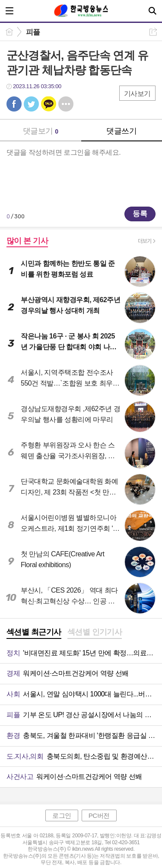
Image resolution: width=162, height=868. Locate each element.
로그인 (62, 815)
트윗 (31, 104)
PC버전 (99, 815)
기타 (66, 104)
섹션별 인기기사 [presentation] (95, 632)
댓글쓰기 (121, 131)
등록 (140, 214)
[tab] (34, 633)
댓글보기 (41, 131)
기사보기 (137, 94)
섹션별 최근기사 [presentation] (34, 632)
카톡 (49, 104)
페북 (14, 104)
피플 (33, 32)
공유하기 (153, 32)
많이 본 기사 (27, 241)
